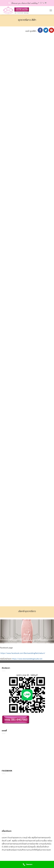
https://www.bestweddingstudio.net (27, 659)
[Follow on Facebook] (39, 3)
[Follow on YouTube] (46, 3)
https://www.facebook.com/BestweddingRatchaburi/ (23, 653)
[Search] (9, 3)
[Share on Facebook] (40, 30)
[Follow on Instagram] (41, 3)
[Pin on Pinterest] (51, 30)
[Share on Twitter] (46, 30)
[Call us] (43, 3)
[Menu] (51, 10)
